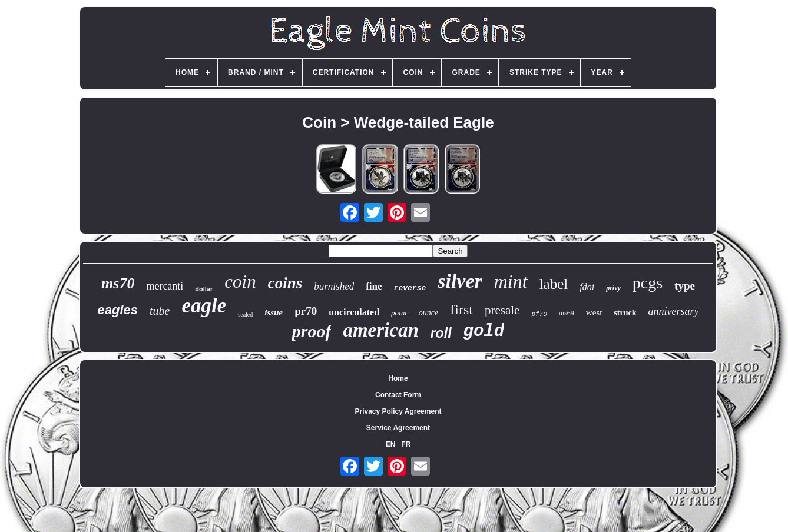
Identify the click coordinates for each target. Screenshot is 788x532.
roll (441, 333)
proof (312, 331)
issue (274, 312)
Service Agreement (398, 428)
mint (511, 281)
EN (391, 444)
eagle (204, 306)
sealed (245, 315)
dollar (204, 289)
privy (613, 288)
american (380, 330)
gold (484, 332)
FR (406, 444)
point (399, 313)
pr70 (306, 311)
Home (398, 378)
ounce (428, 313)
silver (460, 281)
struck (625, 313)
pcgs (648, 283)
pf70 (539, 314)
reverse (410, 288)
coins (285, 283)
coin (240, 282)
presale (502, 310)
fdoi (587, 287)
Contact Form (398, 395)
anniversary (673, 311)
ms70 (118, 283)
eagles (118, 310)
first (461, 310)
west (594, 312)
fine (374, 286)
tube (160, 311)
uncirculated (354, 312)
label (554, 284)
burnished (334, 286)
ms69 (567, 313)
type (685, 286)
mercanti (165, 286)
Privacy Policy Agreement (398, 411)
